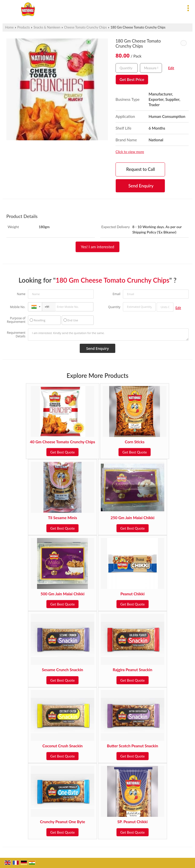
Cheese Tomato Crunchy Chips (85, 27)
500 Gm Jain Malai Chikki (63, 594)
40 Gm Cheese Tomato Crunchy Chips (63, 442)
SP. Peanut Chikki (132, 822)
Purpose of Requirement (16, 320)
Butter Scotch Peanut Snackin (133, 746)
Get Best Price (132, 79)
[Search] (120, 7)
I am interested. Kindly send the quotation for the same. (108, 335)
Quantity (114, 307)
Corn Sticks (134, 442)
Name (21, 294)
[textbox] (151, 68)
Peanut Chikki (132, 594)
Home (9, 27)
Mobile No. (18, 307)
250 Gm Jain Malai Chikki (132, 518)
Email (116, 294)
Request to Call (141, 169)
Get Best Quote (62, 452)
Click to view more (130, 152)
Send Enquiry (141, 186)
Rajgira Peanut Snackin (133, 670)
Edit (171, 68)
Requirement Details (16, 335)
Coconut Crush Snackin (63, 746)
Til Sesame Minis (62, 518)
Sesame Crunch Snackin (62, 670)
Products (23, 27)
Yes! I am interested (97, 247)
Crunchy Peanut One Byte (62, 822)
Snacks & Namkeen (47, 27)
